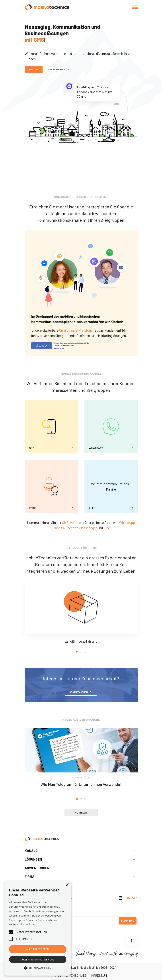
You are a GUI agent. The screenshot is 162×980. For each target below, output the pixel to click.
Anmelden (128, 921)
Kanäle (31, 851)
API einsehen (59, 348)
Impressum (99, 975)
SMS (65, 522)
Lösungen (42, 346)
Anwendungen (37, 868)
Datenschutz (76, 975)
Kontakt (34, 69)
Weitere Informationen (22, 924)
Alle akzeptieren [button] (38, 949)
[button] (38, 968)
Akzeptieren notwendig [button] (38, 959)
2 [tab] (81, 652)
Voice (74, 522)
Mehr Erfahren (59, 69)
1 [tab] (77, 652)
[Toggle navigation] (135, 8)
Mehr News (81, 813)
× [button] (67, 885)
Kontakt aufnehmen (81, 692)
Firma (29, 877)
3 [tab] (85, 652)
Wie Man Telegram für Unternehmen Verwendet (81, 784)
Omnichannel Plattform (76, 330)
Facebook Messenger (81, 528)
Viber (107, 528)
